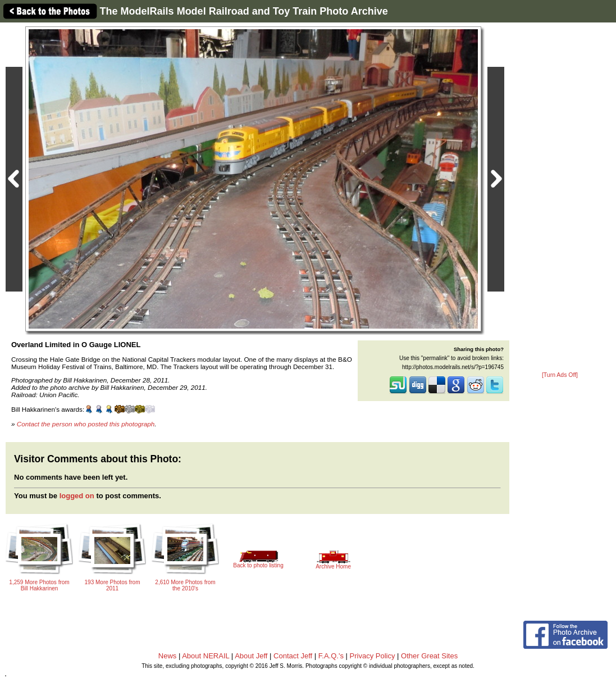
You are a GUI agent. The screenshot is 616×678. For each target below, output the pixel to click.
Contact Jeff (293, 656)
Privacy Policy (373, 656)
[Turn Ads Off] (560, 375)
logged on (77, 496)
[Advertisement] (560, 198)
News (168, 656)
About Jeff (251, 656)
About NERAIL (206, 656)
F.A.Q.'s (331, 656)
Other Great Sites (429, 656)
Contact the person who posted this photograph (86, 424)
